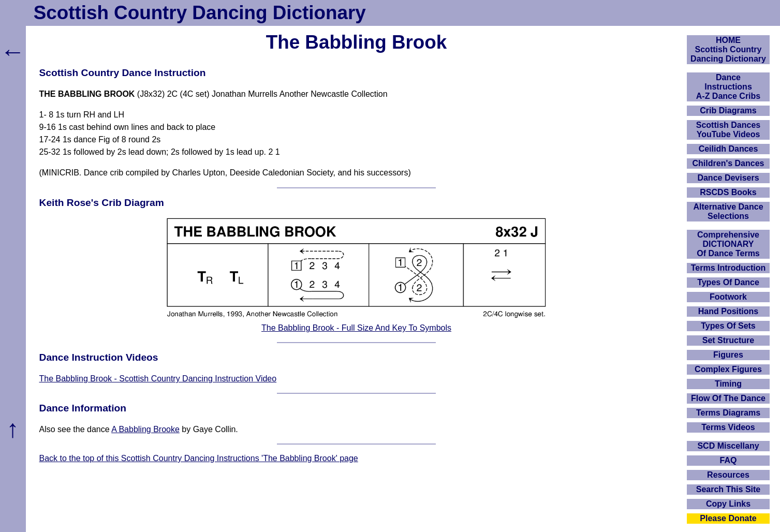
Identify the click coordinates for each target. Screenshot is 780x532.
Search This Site (729, 489)
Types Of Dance (728, 282)
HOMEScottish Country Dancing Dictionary (728, 49)
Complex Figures (728, 369)
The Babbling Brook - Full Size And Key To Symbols (356, 328)
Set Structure (728, 340)
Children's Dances (729, 163)
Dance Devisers (728, 178)
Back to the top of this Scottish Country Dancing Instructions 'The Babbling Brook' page (199, 458)
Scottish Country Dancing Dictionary (200, 13)
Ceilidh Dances (729, 149)
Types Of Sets (728, 326)
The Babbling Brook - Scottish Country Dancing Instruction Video (158, 379)
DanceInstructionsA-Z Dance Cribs (728, 87)
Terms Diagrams (728, 413)
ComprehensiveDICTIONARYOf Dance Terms (728, 244)
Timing (728, 384)
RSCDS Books (728, 192)
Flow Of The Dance (728, 398)
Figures (728, 355)
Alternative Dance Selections (728, 211)
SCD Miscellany (728, 446)
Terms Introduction (729, 268)
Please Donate (728, 518)
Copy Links (728, 504)
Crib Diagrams (728, 110)
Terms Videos (728, 427)
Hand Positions (728, 311)
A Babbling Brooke (145, 429)
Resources (728, 475)
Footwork (728, 297)
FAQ (729, 460)
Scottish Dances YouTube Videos (728, 130)
